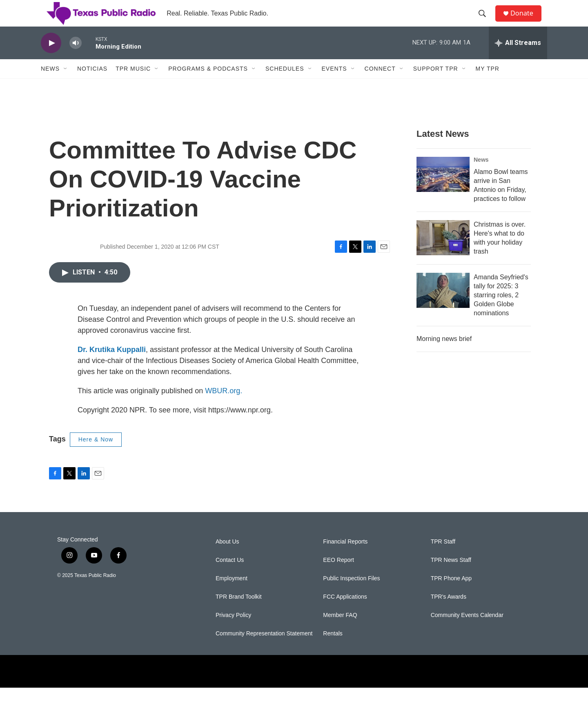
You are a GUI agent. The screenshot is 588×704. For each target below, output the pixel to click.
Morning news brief (444, 355)
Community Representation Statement (264, 650)
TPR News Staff (451, 576)
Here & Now (96, 456)
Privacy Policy (233, 632)
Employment (232, 595)
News (50, 85)
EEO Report (338, 576)
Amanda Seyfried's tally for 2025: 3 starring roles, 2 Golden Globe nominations (501, 311)
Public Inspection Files (351, 595)
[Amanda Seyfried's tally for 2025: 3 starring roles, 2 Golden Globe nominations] (443, 307)
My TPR (488, 85)
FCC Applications (345, 613)
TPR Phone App (451, 595)
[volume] (76, 59)
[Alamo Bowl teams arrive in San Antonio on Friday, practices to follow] (443, 191)
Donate (526, 21)
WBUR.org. (224, 407)
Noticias (92, 85)
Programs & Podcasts (208, 85)
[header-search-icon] (486, 22)
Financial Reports (345, 558)
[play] (51, 59)
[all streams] (518, 59)
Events (334, 85)
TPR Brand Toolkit (239, 613)
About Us (227, 558)
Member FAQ (340, 632)
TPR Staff (443, 558)
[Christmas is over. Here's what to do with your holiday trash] (443, 254)
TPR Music (133, 85)
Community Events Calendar (467, 632)
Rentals (333, 650)
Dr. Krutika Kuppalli (112, 366)
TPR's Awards (449, 613)
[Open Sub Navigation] (66, 85)
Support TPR (436, 85)
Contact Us (230, 576)
